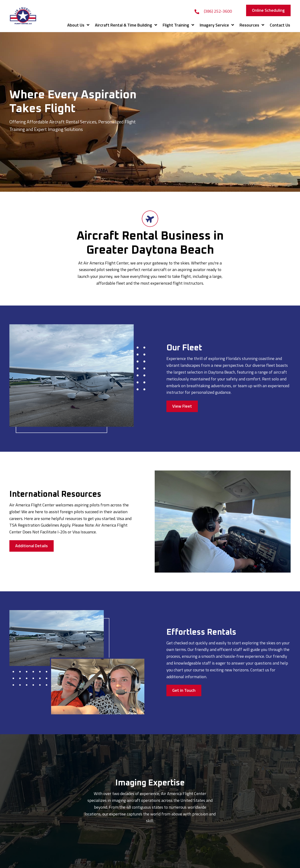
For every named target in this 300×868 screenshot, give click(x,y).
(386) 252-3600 (218, 11)
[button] (268, 10)
